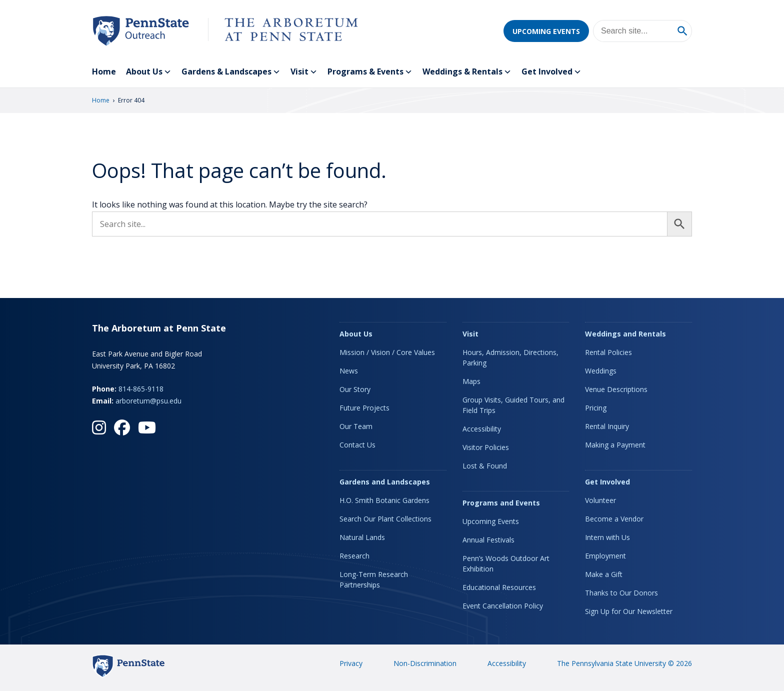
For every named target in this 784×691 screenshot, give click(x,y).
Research (354, 556)
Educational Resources (499, 587)
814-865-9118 (141, 389)
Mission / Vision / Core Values (387, 352)
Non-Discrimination (425, 663)
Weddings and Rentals (625, 334)
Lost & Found (485, 466)
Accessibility (482, 429)
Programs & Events (370, 72)
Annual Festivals (488, 540)
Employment (605, 556)
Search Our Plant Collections (385, 519)
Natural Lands (362, 537)
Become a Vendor (614, 519)
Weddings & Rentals (467, 72)
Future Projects (364, 408)
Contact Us (357, 445)
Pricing (596, 408)
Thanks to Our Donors (621, 593)
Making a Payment (615, 445)
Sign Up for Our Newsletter (629, 611)
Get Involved (551, 72)
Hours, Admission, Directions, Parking (510, 357)
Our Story (355, 389)
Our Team (356, 426)
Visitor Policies (486, 447)
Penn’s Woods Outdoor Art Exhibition (506, 563)
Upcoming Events (546, 31)
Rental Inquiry (607, 426)
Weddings (601, 371)
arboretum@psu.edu (148, 401)
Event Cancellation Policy (503, 606)
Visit (304, 72)
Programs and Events (501, 503)
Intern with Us (607, 537)
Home (104, 71)
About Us (149, 72)
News (349, 371)
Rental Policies (608, 352)
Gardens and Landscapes (385, 482)
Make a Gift (604, 574)
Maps (471, 381)
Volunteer (600, 500)
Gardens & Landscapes (231, 72)
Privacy (351, 663)
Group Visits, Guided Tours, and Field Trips (513, 405)
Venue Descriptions (616, 389)
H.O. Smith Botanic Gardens (384, 500)
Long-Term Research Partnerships (374, 579)
